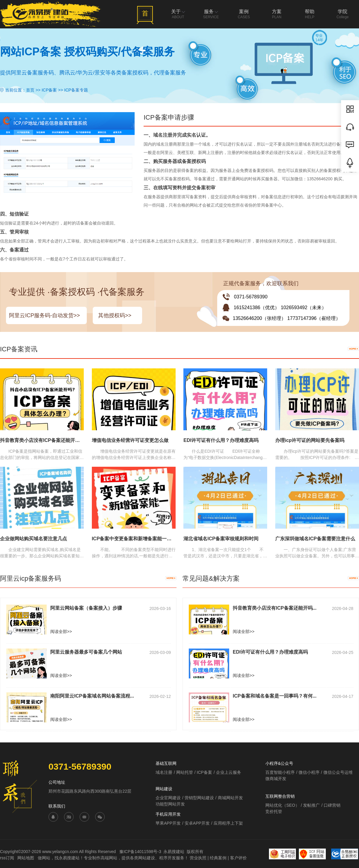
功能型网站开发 (170, 804)
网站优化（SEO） (282, 805)
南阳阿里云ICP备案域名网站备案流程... (92, 696)
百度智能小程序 (280, 772)
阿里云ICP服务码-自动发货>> (44, 315)
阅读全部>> (61, 631)
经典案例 (218, 858)
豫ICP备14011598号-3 (140, 852)
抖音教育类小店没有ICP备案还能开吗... (275, 608)
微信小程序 (309, 772)
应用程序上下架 (228, 823)
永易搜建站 (174, 852)
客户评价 (238, 858)
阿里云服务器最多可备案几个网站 (86, 652)
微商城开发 (276, 779)
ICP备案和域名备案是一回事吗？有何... (275, 696)
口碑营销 (332, 805)
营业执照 (198, 858)
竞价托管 (274, 811)
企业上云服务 (229, 772)
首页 (30, 90)
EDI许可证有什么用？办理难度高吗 (270, 652)
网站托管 (185, 772)
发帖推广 (311, 805)
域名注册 (164, 772)
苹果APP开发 (168, 823)
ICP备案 (49, 90)
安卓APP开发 (197, 823)
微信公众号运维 (338, 772)
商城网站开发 (230, 798)
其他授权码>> (115, 315)
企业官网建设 (168, 798)
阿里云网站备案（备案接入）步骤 (86, 608)
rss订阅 (7, 858)
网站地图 (26, 858)
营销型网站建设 (199, 798)
